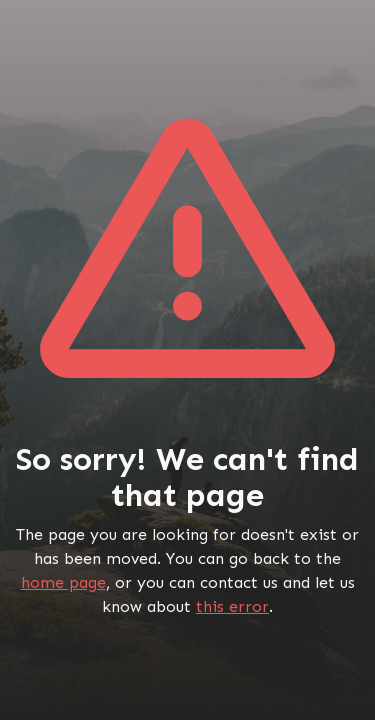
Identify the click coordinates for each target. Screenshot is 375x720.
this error (232, 606)
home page (63, 582)
